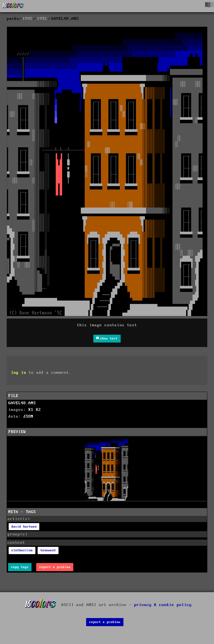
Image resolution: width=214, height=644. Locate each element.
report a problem (55, 567)
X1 (31, 410)
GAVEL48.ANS (22, 403)
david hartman (24, 527)
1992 (28, 19)
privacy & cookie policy (163, 605)
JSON (28, 416)
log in (19, 373)
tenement (48, 550)
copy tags (20, 567)
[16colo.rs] (13, 6)
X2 (38, 410)
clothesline (22, 550)
